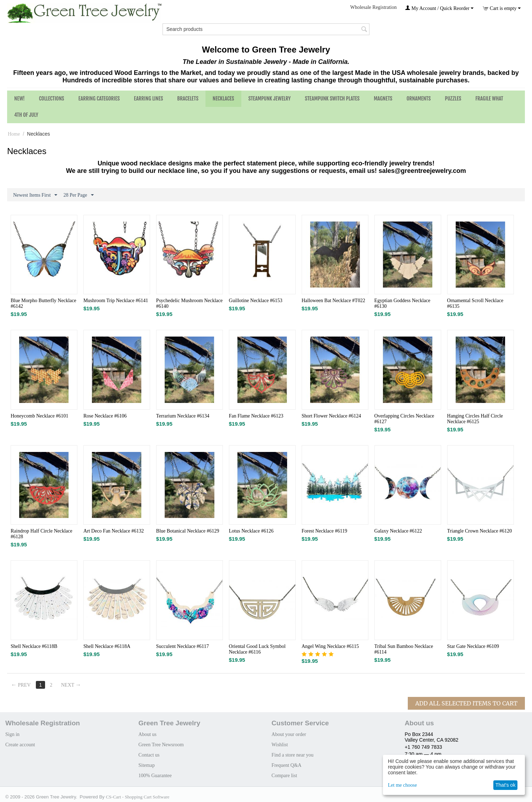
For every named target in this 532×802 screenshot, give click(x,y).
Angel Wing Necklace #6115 (330, 646)
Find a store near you (292, 755)
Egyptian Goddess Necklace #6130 (402, 303)
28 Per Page (79, 195)
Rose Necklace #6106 (105, 416)
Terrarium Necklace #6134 (183, 416)
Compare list (284, 776)
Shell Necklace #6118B (34, 646)
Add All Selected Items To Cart (466, 703)
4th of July (26, 115)
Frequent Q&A (286, 765)
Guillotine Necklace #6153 (256, 301)
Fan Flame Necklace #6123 (256, 416)
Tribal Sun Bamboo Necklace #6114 (404, 649)
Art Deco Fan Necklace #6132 (114, 531)
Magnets (383, 99)
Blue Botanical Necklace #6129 (188, 531)
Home (14, 134)
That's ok (505, 785)
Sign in (12, 734)
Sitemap (147, 765)
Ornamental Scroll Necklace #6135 (475, 303)
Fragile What (489, 99)
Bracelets (188, 99)
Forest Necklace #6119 (325, 531)
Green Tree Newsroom (161, 745)
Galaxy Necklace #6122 (398, 531)
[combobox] (266, 29)
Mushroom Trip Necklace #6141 (116, 301)
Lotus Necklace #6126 (251, 531)
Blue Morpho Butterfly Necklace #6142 (43, 303)
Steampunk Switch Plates (332, 99)
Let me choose (402, 785)
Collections (52, 99)
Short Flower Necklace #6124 (331, 416)
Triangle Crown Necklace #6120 (480, 531)
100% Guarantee (155, 776)
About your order (289, 734)
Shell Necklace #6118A (107, 646)
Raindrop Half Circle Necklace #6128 (42, 534)
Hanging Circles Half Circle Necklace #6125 (475, 419)
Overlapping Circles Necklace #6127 (404, 419)
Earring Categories (99, 99)
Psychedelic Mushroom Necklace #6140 (189, 303)
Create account (20, 745)
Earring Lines (148, 99)
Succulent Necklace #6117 (183, 646)
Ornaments (418, 99)
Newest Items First (35, 195)
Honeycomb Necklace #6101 (40, 416)
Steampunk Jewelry (270, 99)
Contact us (149, 755)
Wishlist (280, 745)
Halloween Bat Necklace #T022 (333, 301)
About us (147, 734)
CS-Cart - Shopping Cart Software (138, 797)
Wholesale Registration (374, 7)
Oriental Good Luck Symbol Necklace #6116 (257, 649)
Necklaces (223, 99)
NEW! (20, 99)
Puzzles (453, 99)
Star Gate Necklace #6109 (473, 646)
